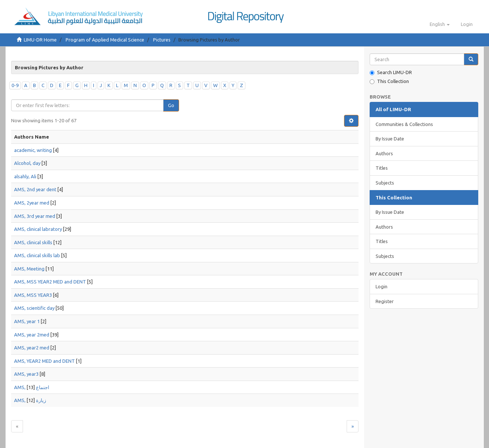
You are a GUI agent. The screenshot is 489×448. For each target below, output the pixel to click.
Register (385, 301)
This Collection (389, 81)
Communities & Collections (404, 124)
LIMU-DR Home (40, 40)
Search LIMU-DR (391, 72)
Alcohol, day (27, 163)
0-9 (15, 85)
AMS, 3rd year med (35, 216)
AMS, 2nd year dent (35, 189)
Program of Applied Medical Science (105, 40)
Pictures (162, 40)
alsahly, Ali (25, 176)
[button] (440, 24)
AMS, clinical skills (33, 242)
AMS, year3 (26, 374)
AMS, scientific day (34, 308)
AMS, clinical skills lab (37, 255)
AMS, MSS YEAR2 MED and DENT (50, 282)
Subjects (385, 183)
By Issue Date (390, 139)
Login (381, 286)
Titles (382, 168)
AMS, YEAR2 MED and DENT (44, 361)
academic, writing (33, 150)
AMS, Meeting (29, 269)
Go (171, 105)
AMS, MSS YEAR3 (33, 295)
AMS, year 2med (32, 335)
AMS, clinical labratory (38, 229)
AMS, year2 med (32, 348)
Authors (384, 153)
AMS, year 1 (27, 321)
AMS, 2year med (32, 203)
